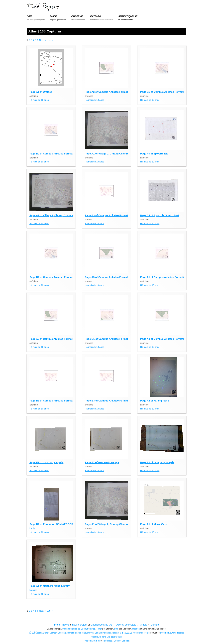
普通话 (114, 637)
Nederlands (138, 633)
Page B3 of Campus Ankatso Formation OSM (111, 215)
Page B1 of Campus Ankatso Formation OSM (111, 339)
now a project (80, 625)
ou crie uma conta (126, 20)
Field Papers (62, 625)
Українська (96, 637)
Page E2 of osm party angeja (46, 462)
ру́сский (164, 633)
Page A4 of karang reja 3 (155, 401)
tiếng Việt (106, 637)
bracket (33, 590)
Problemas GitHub (92, 641)
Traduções (107, 641)
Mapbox (136, 629)
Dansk (46, 633)
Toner (99, 629)
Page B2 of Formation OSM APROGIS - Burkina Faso (61, 524)
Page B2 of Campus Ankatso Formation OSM (167, 92)
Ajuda (143, 625)
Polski (147, 633)
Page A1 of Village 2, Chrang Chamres (107, 154)
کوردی (129, 633)
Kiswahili (172, 633)
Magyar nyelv (88, 633)
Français (77, 633)
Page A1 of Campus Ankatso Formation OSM (167, 277)
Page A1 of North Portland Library (50, 586)
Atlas (33, 31)
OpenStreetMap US (101, 625)
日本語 (123, 633)
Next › (42, 40)
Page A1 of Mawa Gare (154, 524)
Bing (116, 629)
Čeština (39, 633)
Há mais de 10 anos (39, 100)
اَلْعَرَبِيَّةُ (32, 633)
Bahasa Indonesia (103, 633)
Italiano (115, 633)
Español (69, 633)
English (61, 633)
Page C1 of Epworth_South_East (160, 215)
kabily (32, 528)
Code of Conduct (122, 641)
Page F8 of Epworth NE (154, 154)
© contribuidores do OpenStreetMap (79, 629)
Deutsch (53, 633)
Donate (155, 625)
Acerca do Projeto (126, 625)
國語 (120, 637)
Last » (50, 40)
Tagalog (181, 633)
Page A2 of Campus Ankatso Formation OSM (111, 92)
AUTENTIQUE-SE (128, 16)
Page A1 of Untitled (41, 92)
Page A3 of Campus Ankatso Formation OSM (111, 277)
